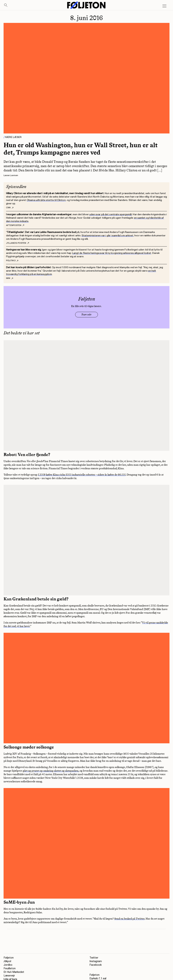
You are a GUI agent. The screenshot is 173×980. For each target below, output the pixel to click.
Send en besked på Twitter (129, 919)
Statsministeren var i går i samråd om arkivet (107, 236)
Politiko (12, 261)
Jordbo (8, 965)
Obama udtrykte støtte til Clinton (46, 200)
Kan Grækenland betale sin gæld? (36, 599)
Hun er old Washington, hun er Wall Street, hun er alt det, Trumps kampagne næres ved (81, 149)
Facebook (96, 965)
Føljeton (9, 958)
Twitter (94, 958)
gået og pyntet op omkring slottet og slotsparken (51, 771)
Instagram (96, 961)
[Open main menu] (164, 6)
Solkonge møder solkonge (29, 747)
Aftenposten (15, 225)
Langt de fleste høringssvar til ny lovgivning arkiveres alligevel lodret (112, 253)
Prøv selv (86, 315)
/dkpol (7, 961)
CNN (10, 208)
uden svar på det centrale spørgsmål (110, 214)
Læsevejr (9, 976)
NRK (10, 278)
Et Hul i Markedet (14, 972)
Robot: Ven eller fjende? (27, 455)
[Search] (6, 5)
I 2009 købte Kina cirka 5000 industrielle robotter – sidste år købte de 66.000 (82, 475)
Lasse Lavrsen (11, 175)
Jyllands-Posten (18, 243)
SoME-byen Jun (19, 902)
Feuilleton (10, 968)
